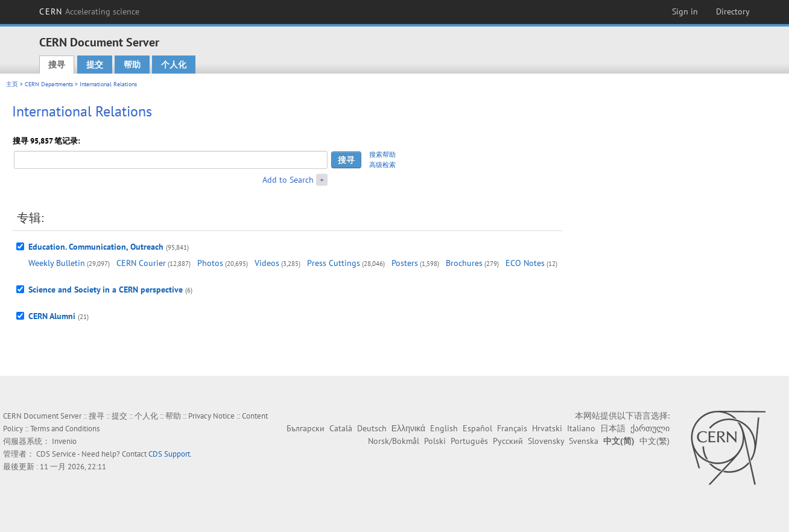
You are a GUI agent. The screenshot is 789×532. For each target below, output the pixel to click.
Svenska (584, 441)
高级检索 (382, 165)
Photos (210, 263)
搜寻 (57, 65)
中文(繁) (654, 441)
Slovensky (546, 441)
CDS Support (169, 454)
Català (341, 428)
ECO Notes (525, 263)
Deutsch (372, 428)
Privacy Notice (211, 416)
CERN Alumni (52, 316)
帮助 (132, 65)
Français (512, 428)
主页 (12, 84)
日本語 (613, 428)
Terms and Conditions (65, 429)
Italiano (581, 428)
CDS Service (56, 454)
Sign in (685, 11)
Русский (508, 441)
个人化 (174, 65)
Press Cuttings (334, 263)
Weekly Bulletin (57, 263)
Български (306, 428)
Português (469, 441)
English (444, 428)
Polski (435, 441)
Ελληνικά (408, 428)
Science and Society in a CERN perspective (106, 290)
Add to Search (288, 180)
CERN (89, 11)
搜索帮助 (382, 154)
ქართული (650, 428)
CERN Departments (49, 84)
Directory (733, 11)
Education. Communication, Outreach (96, 247)
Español (477, 428)
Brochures (464, 263)
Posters (405, 263)
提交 (95, 65)
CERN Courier (141, 263)
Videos (267, 263)
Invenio (64, 441)
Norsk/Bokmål (394, 441)
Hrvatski (547, 428)
